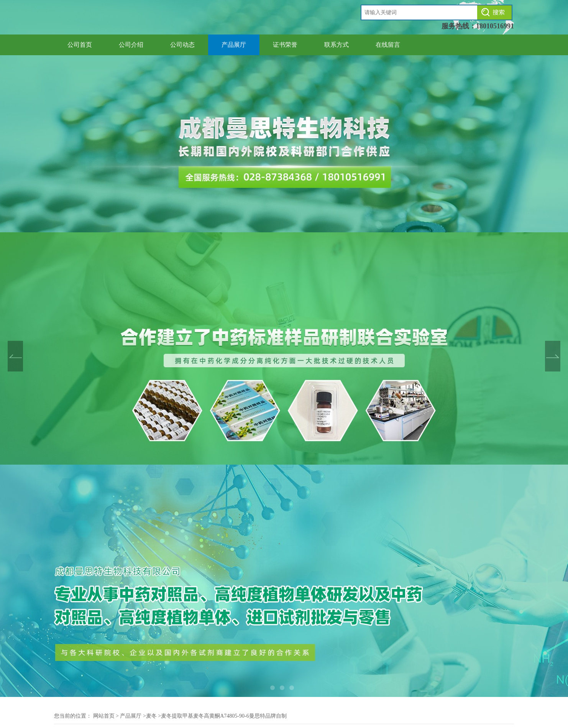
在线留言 (388, 45)
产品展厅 (234, 45)
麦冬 (151, 716)
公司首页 (80, 45)
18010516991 (495, 26)
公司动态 (182, 45)
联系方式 (337, 45)
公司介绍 (131, 45)
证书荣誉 (285, 45)
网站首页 (104, 716)
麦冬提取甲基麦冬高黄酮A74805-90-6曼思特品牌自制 (224, 716)
